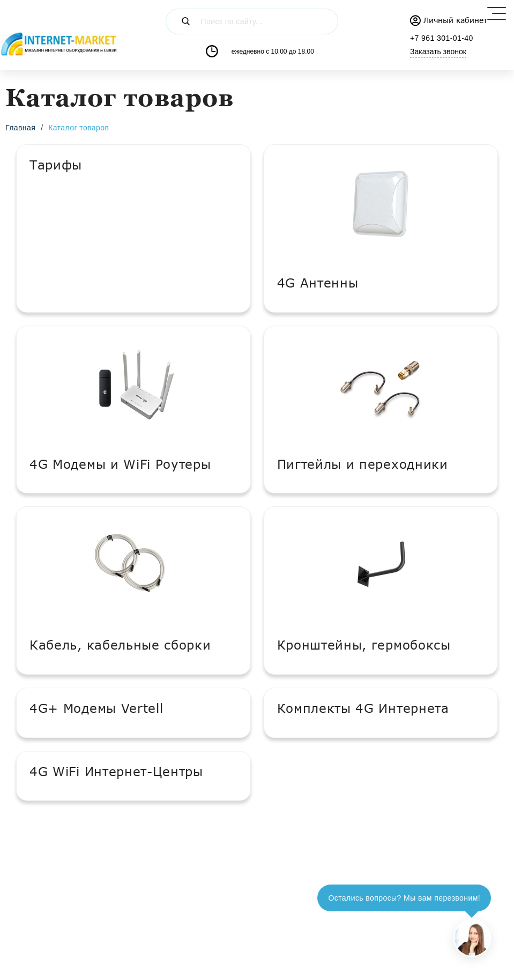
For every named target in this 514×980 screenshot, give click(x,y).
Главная (20, 128)
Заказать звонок (438, 51)
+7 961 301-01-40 (442, 38)
